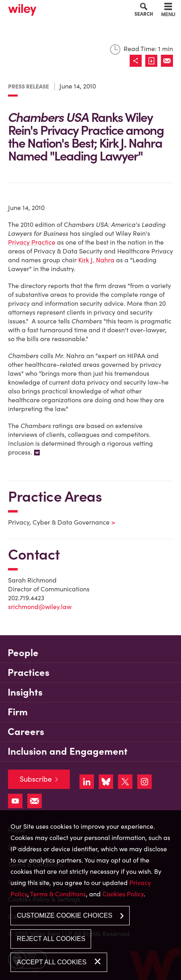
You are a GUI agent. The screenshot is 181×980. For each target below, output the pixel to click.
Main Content (65, 8)
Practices (28, 672)
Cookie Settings (62, 8)
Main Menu (68, 8)
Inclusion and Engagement (68, 751)
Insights (25, 692)
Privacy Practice (32, 242)
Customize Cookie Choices (65, 915)
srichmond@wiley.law (40, 607)
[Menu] (168, 11)
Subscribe (36, 779)
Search (144, 14)
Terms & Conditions (58, 894)
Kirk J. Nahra (96, 260)
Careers (26, 732)
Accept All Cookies (52, 962)
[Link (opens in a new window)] (153, 61)
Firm (18, 712)
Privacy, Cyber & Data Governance (57, 522)
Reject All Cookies (51, 939)
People (23, 653)
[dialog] (90, 895)
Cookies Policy (123, 894)
